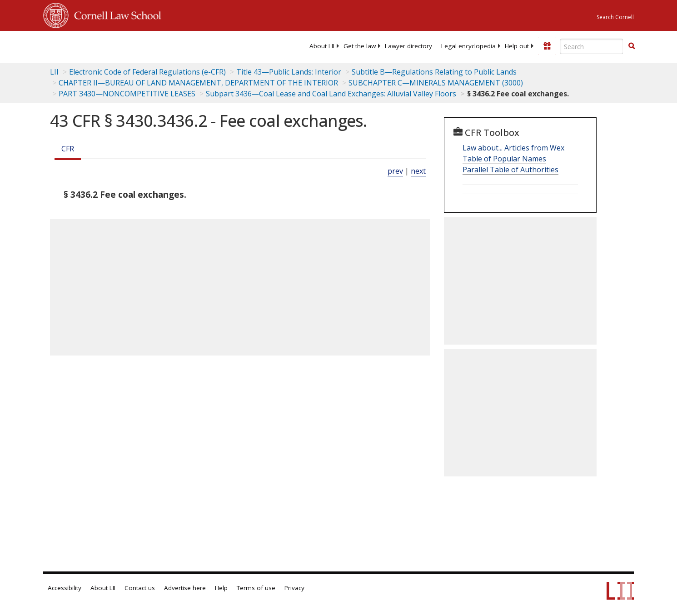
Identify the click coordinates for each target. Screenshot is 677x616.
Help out (517, 46)
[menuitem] (322, 46)
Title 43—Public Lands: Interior (289, 72)
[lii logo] (145, 45)
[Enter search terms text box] (592, 46)
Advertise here (185, 588)
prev (395, 171)
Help (221, 588)
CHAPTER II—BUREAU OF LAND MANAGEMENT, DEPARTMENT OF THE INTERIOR (198, 83)
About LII (322, 46)
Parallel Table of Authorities (510, 170)
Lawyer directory (408, 46)
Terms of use (256, 588)
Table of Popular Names (504, 159)
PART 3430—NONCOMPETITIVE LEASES (127, 94)
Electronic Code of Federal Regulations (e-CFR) (147, 72)
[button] (632, 46)
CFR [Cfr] (68, 149)
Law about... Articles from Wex (513, 148)
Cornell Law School (115, 14)
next (418, 171)
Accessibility (65, 588)
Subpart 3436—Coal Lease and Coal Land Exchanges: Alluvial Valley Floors (331, 94)
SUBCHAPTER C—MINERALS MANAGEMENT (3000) (436, 83)
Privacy (294, 588)
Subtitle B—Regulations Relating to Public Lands (434, 72)
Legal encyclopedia (468, 46)
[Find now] (632, 46)
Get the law (360, 46)
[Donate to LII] (547, 46)
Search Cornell (615, 17)
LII (54, 72)
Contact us (140, 588)
